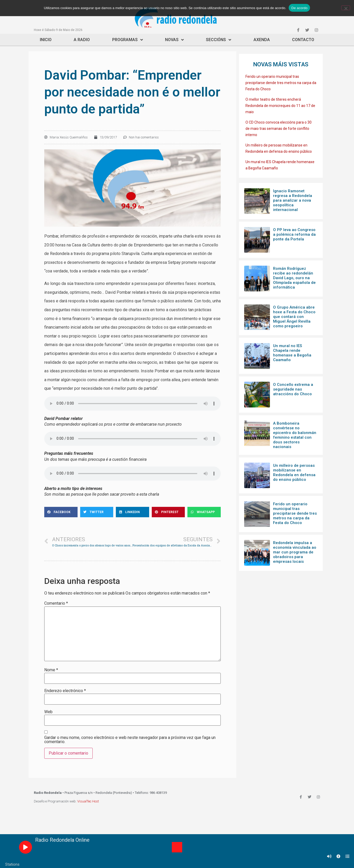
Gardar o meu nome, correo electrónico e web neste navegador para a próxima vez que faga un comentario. (130, 740)
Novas (174, 40)
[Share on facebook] (61, 512)
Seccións (219, 40)
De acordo (299, 8)
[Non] (346, 8)
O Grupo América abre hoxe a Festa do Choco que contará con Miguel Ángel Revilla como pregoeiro (294, 317)
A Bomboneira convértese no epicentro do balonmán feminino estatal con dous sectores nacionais (295, 435)
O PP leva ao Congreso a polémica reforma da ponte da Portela (294, 234)
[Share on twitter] (97, 512)
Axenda (262, 40)
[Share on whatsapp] (204, 512)
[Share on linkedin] (132, 512)
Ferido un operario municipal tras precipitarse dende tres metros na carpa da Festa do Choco (281, 83)
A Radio (82, 40)
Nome (51, 670)
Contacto (303, 40)
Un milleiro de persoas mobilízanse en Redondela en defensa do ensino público (294, 473)
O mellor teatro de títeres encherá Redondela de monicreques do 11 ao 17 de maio (280, 106)
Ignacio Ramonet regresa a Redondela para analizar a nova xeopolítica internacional (293, 200)
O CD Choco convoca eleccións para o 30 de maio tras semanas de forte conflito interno (279, 129)
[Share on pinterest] (168, 512)
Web (48, 712)
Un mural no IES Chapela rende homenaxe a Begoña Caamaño (292, 353)
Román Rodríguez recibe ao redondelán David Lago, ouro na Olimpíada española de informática (294, 278)
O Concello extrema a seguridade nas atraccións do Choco (293, 389)
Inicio (46, 40)
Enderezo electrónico (65, 691)
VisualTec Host (88, 801)
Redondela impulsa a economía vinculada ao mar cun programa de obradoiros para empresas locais (295, 552)
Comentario (56, 603)
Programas (128, 40)
